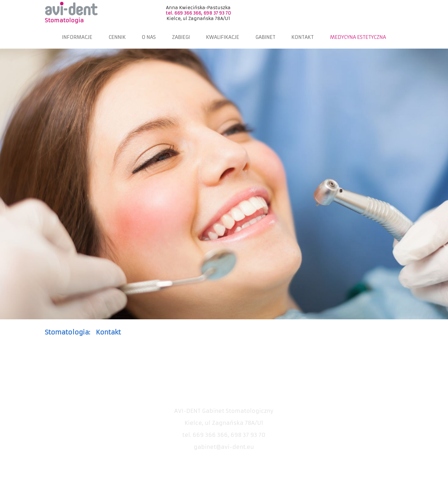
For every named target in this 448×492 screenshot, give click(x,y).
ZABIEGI (181, 37)
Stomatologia (64, 20)
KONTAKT (303, 37)
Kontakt (108, 332)
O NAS (149, 37)
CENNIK (117, 37)
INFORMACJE (77, 37)
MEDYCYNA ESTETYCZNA (358, 37)
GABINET (265, 37)
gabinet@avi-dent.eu (224, 447)
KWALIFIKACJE (223, 37)
